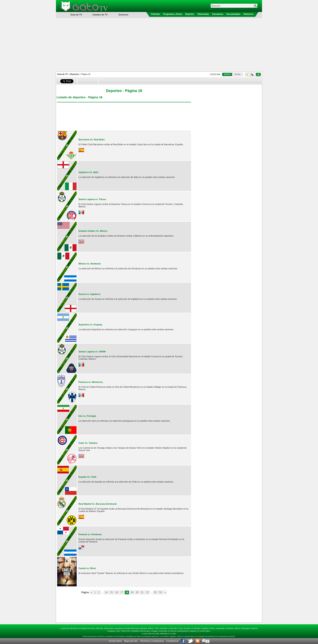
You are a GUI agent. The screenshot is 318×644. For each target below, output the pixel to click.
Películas (155, 14)
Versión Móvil (115, 641)
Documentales (233, 14)
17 (122, 592)
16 (117, 592)
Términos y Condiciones (152, 641)
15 (111, 592)
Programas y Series (172, 14)
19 (132, 592)
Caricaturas (218, 14)
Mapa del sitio (131, 641)
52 (155, 592)
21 (142, 592)
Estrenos (123, 15)
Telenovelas (203, 14)
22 (147, 592)
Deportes (190, 14)
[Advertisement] (159, 44)
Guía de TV (62, 74)
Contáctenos (172, 641)
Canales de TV (100, 15)
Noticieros (249, 14)
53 (161, 592)
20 (137, 592)
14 (106, 592)
